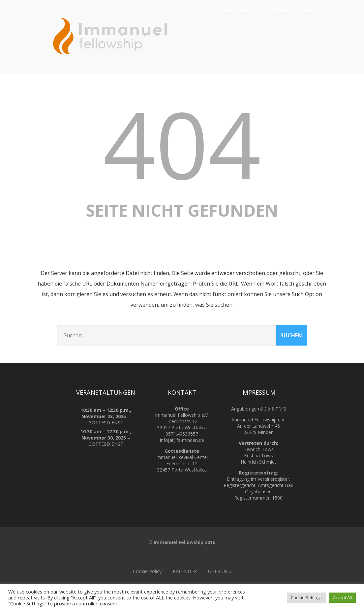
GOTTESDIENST (106, 423)
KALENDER (278, 10)
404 (182, 144)
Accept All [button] (342, 597)
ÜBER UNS (317, 10)
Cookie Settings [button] (306, 597)
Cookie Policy (235, 10)
